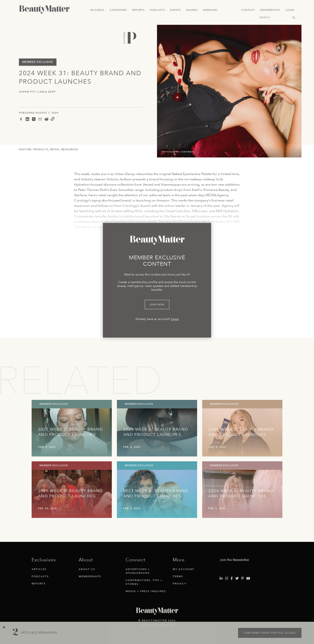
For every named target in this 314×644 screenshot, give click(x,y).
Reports (138, 10)
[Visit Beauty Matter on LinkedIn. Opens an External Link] (221, 579)
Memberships (270, 10)
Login (290, 10)
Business (97, 10)
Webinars (210, 10)
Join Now (157, 305)
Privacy (179, 584)
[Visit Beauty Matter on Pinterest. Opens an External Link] (243, 579)
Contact (248, 10)
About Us (87, 569)
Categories (118, 10)
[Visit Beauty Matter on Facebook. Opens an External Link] (232, 579)
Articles (39, 569)
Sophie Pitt (27, 92)
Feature (25, 149)
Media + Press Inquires (146, 591)
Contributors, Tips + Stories (144, 582)
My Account (184, 569)
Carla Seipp (47, 92)
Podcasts (157, 10)
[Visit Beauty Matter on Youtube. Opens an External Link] (248, 579)
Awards (192, 10)
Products (41, 149)
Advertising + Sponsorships (138, 571)
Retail (55, 149)
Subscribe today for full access (270, 633)
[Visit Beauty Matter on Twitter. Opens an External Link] (237, 579)
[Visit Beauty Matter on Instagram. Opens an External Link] (227, 579)
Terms (178, 576)
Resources (70, 149)
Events (175, 10)
